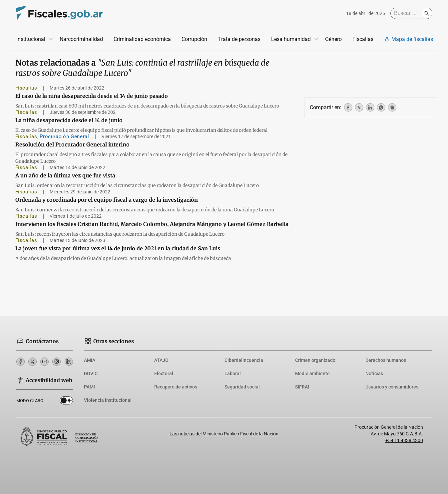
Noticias (374, 373)
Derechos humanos (386, 360)
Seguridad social (242, 387)
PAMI (89, 387)
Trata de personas (239, 39)
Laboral (233, 373)
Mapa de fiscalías (409, 39)
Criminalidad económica (142, 39)
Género (333, 39)
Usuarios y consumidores (392, 387)
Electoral (164, 373)
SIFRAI (302, 387)
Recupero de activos (176, 387)
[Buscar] (408, 13)
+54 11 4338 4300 (404, 440)
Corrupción (194, 39)
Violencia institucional (108, 400)
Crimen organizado (315, 360)
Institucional (31, 39)
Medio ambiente (312, 373)
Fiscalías (363, 39)
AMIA (90, 360)
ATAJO (161, 360)
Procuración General (64, 136)
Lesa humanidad (291, 39)
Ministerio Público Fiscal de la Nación (240, 434)
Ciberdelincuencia (244, 360)
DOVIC (91, 373)
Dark (66, 402)
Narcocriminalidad (81, 39)
